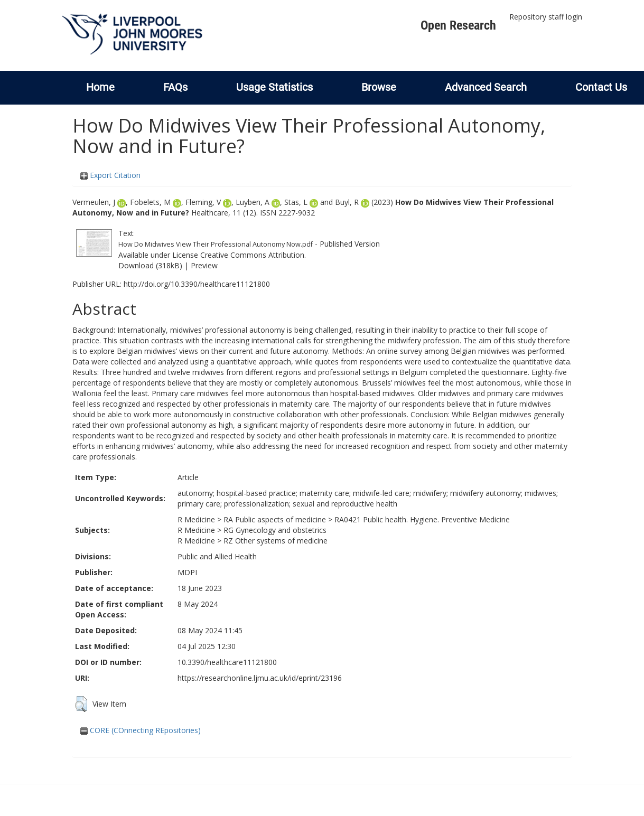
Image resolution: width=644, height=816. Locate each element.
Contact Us (601, 87)
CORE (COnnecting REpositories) (141, 730)
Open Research (458, 25)
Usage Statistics (274, 87)
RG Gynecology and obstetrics (275, 530)
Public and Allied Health (217, 556)
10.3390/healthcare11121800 (227, 662)
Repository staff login (546, 17)
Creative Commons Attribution (252, 255)
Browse (379, 87)
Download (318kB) (150, 265)
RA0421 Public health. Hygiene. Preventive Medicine (422, 519)
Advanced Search (486, 87)
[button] (81, 704)
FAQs (175, 87)
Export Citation (110, 175)
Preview (204, 265)
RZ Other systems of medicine (276, 541)
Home (100, 87)
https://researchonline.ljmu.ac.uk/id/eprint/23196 (260, 678)
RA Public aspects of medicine (275, 519)
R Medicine (196, 519)
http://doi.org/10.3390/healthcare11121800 (197, 284)
